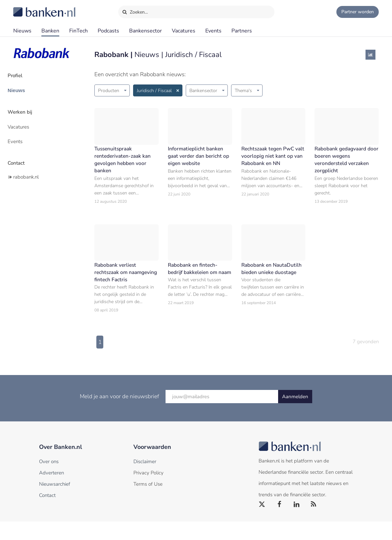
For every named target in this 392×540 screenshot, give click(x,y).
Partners (242, 31)
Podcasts (108, 31)
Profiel (21, 75)
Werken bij (26, 106)
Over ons (49, 480)
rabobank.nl (26, 163)
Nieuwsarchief (55, 503)
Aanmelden (295, 415)
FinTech (78, 31)
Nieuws (22, 31)
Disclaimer (145, 480)
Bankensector (146, 31)
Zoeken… (135, 11)
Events (213, 31)
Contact (22, 151)
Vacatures (184, 31)
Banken (50, 31)
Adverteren (51, 491)
